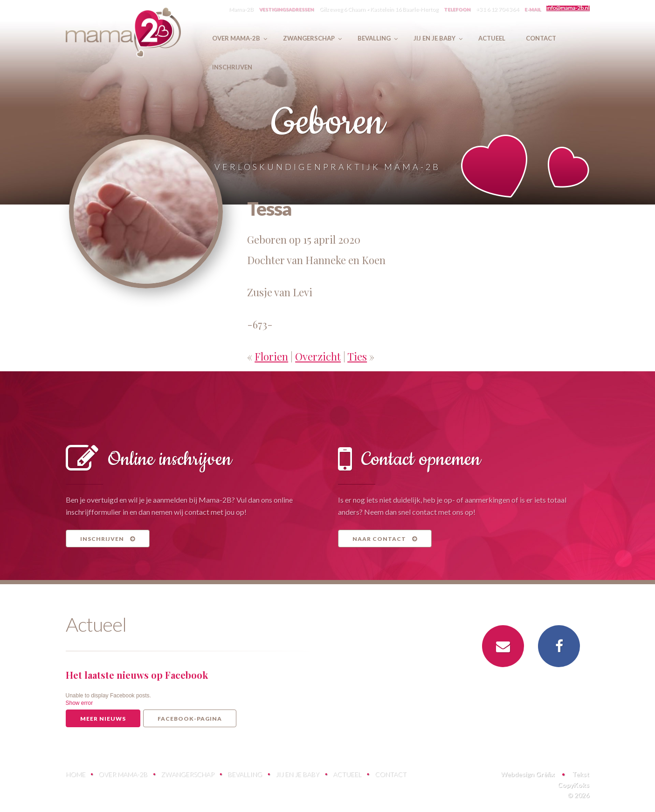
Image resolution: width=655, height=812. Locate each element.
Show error (79, 703)
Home (76, 774)
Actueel (347, 774)
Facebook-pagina (190, 719)
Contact (391, 774)
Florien (271, 356)
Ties (357, 356)
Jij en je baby (297, 774)
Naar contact (385, 539)
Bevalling (245, 774)
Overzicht (318, 356)
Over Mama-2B (123, 774)
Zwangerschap (187, 774)
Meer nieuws (103, 719)
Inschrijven (108, 539)
